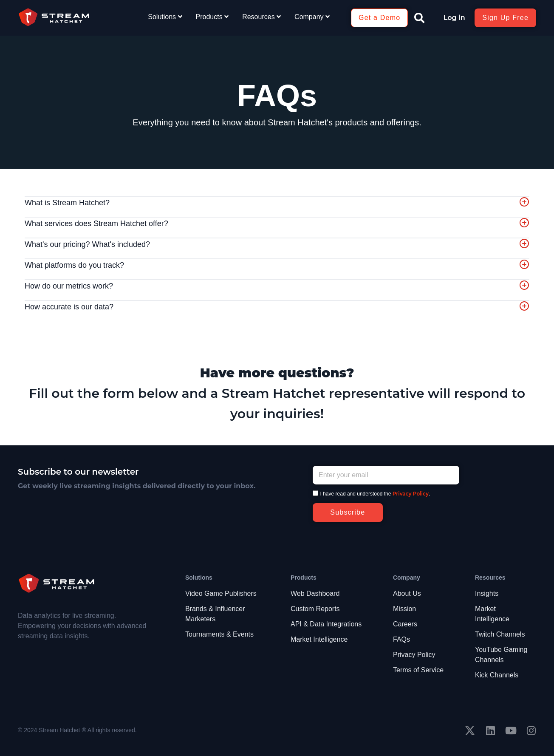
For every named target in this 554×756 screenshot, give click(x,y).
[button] (419, 18)
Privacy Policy (411, 494)
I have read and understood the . (375, 494)
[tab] (277, 203)
